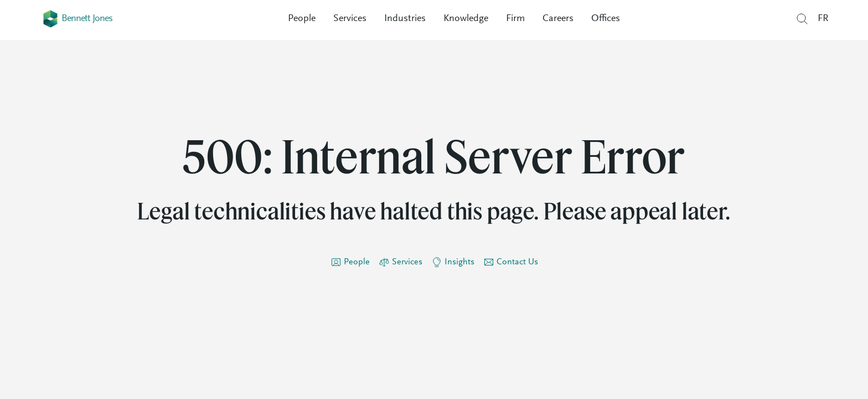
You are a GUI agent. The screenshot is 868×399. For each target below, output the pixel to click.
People (302, 19)
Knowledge (466, 19)
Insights (459, 262)
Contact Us (517, 262)
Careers (558, 19)
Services (350, 19)
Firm (515, 19)
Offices (606, 19)
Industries (405, 19)
